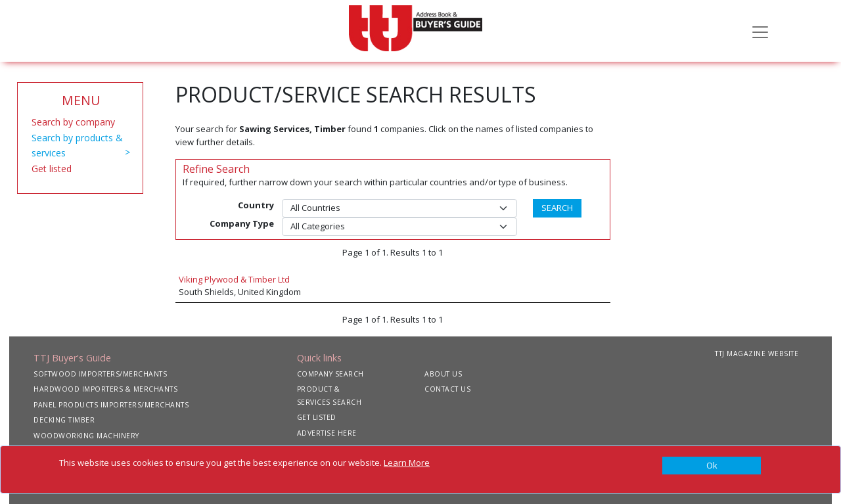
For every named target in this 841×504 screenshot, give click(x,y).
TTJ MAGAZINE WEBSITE (757, 354)
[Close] (712, 466)
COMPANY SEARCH (330, 374)
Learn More (407, 463)
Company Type (242, 223)
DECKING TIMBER (64, 420)
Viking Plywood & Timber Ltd (234, 279)
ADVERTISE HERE (327, 433)
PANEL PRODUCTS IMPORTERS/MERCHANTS (111, 405)
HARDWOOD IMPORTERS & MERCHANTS (105, 389)
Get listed (52, 169)
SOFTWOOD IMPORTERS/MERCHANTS (100, 374)
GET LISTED (317, 417)
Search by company (73, 122)
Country (256, 205)
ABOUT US (443, 374)
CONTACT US (447, 389)
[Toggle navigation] (760, 31)
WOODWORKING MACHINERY (86, 436)
